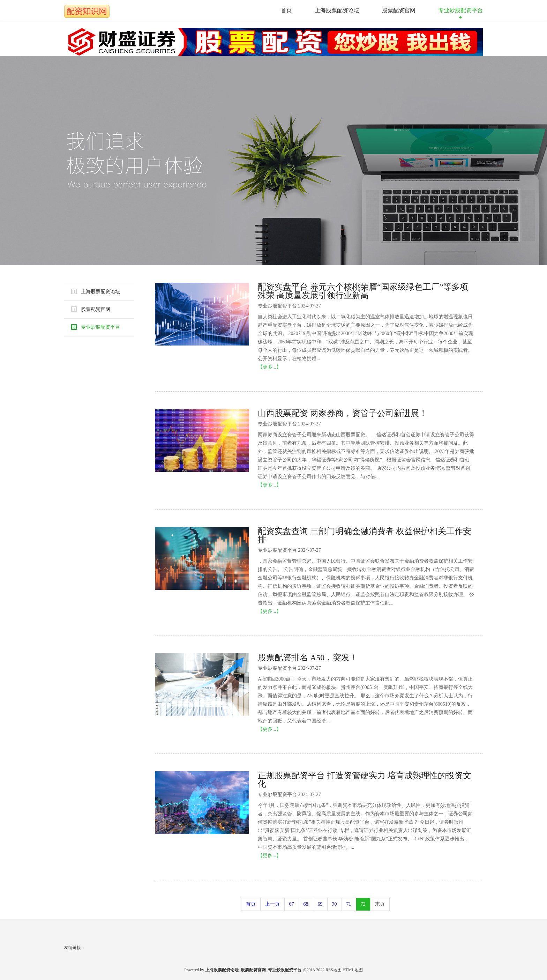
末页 (380, 904)
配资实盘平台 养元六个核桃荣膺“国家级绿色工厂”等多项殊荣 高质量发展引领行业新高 (363, 291)
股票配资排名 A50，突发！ (308, 658)
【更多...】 (269, 367)
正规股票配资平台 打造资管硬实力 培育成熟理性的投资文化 (365, 780)
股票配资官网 (399, 10)
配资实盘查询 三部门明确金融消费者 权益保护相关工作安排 (365, 535)
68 (306, 904)
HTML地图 (353, 970)
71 (349, 904)
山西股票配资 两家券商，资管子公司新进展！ (343, 413)
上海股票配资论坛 (337, 10)
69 (320, 904)
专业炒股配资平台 (460, 10)
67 (292, 904)
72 (363, 904)
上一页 (272, 904)
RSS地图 (333, 970)
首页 (286, 10)
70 (335, 904)
